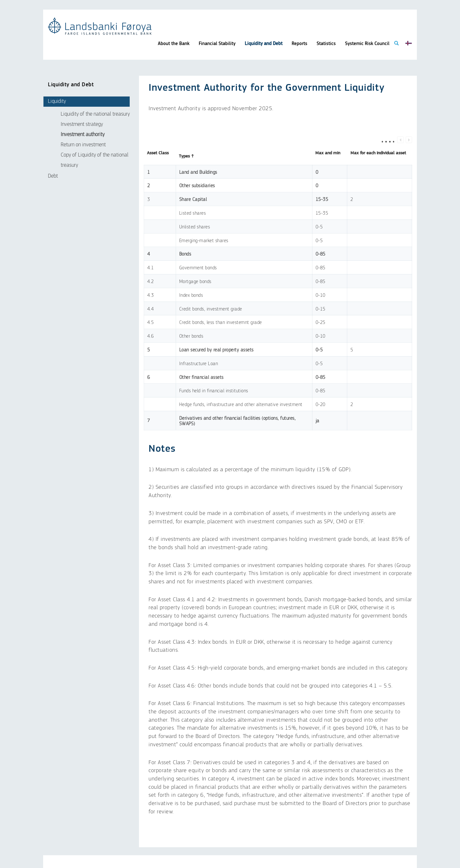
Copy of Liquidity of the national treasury (95, 160)
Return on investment (83, 145)
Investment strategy (82, 124)
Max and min (328, 156)
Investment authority (83, 135)
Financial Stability (217, 44)
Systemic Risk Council (367, 44)
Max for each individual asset (378, 156)
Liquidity (57, 101)
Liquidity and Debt (264, 44)
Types (187, 156)
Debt (53, 176)
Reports (299, 44)
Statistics (326, 44)
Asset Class (158, 156)
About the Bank (174, 44)
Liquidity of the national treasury (95, 114)
